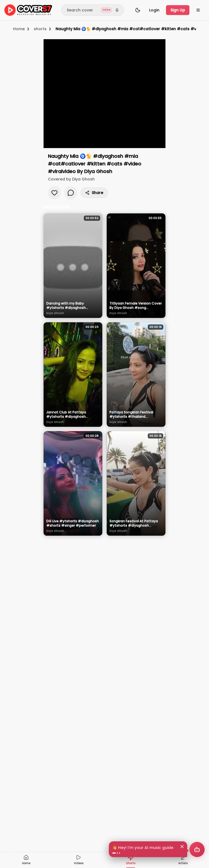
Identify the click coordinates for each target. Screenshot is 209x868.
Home (19, 29)
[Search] (93, 10)
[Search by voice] (117, 10)
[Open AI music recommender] (197, 849)
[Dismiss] (182, 846)
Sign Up (178, 10)
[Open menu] (198, 10)
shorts (40, 29)
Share (94, 193)
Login (154, 10)
